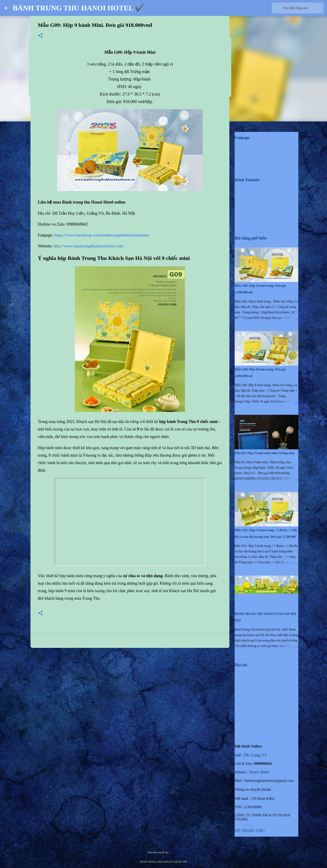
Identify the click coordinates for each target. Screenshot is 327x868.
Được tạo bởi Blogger (164, 843)
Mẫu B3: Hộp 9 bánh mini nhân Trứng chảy (265, 453)
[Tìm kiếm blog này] (299, 8)
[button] (41, 36)
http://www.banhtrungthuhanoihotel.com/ (89, 246)
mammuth (174, 852)
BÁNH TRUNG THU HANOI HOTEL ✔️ (78, 8)
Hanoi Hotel (259, 772)
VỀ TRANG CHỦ (250, 831)
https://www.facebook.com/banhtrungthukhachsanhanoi (102, 235)
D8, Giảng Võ (255, 755)
